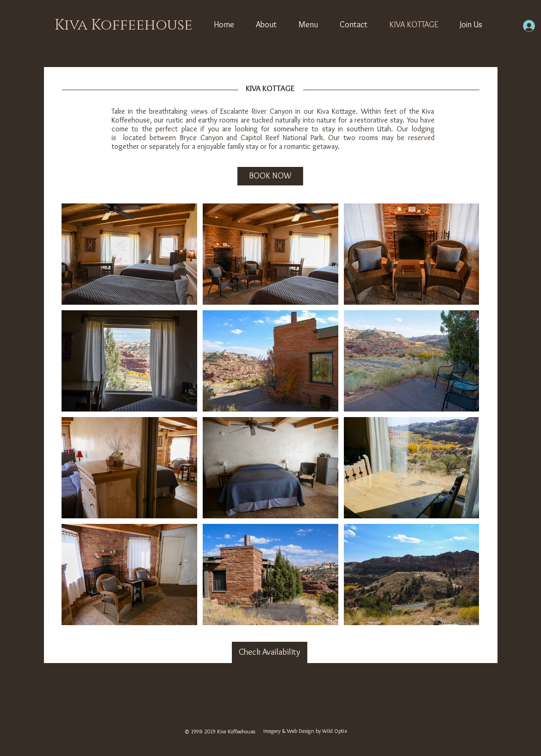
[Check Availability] (270, 652)
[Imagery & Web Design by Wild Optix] (305, 731)
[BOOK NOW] (270, 176)
